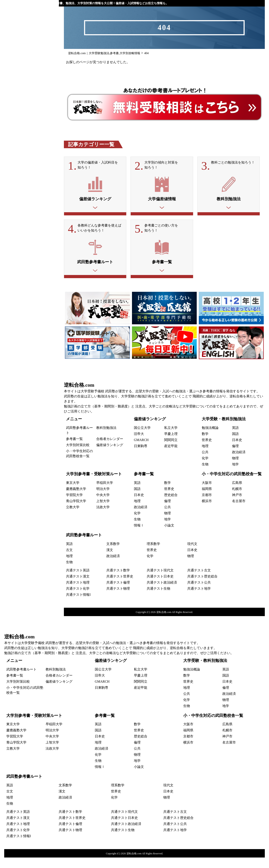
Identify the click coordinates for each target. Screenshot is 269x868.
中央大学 (103, 505)
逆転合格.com (79, 395)
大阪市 (207, 493)
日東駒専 (141, 456)
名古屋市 (239, 511)
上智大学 (103, 511)
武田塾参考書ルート (84, 545)
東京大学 (73, 493)
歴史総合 (171, 505)
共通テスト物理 (118, 599)
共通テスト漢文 (78, 587)
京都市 (207, 505)
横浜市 (207, 511)
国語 (235, 444)
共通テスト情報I (78, 605)
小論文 (169, 536)
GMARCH (141, 450)
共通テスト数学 (118, 581)
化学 (205, 469)
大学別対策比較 (78, 455)
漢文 (110, 560)
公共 (205, 463)
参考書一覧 (74, 449)
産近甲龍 (171, 456)
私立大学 (171, 438)
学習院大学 (74, 505)
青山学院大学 (76, 511)
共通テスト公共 (199, 593)
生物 (205, 475)
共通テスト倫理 (118, 593)
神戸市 (237, 505)
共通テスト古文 (199, 581)
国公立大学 (142, 438)
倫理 (235, 456)
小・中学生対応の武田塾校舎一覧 (232, 484)
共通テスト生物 (158, 599)
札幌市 (237, 499)
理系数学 (153, 554)
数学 (205, 444)
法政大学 (103, 518)
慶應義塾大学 (76, 499)
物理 (235, 469)
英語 (235, 438)
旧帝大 (139, 444)
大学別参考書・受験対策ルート (94, 484)
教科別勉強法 (106, 438)
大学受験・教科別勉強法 (224, 429)
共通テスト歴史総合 (202, 587)
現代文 (192, 554)
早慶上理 (171, 444)
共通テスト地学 (199, 599)
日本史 (237, 450)
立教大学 (73, 518)
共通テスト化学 (78, 599)
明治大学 (103, 499)
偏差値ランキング (110, 455)
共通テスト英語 (78, 581)
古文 (69, 560)
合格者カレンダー (110, 449)
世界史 (207, 450)
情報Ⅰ (139, 536)
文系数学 (113, 554)
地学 (235, 475)
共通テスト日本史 (160, 587)
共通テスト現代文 (160, 581)
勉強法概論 (210, 438)
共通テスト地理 (78, 593)
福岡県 (207, 499)
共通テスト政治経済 (162, 593)
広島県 (237, 493)
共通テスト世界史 (120, 587)
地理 (205, 456)
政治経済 (239, 463)
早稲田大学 (105, 493)
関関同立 (171, 450)
